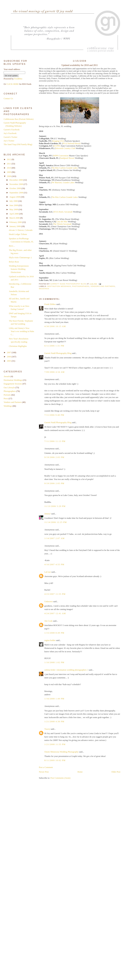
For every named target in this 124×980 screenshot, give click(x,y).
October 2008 (15, 188)
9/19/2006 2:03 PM (54, 457)
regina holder (50, 640)
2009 (9, 172)
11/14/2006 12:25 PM (56, 522)
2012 (9, 159)
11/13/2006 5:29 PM (55, 506)
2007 (9, 352)
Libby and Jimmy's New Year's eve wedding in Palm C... (21, 331)
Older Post (116, 772)
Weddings (44, 289)
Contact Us (8, 98)
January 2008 (15, 226)
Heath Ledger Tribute (18, 234)
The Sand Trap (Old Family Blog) (18, 144)
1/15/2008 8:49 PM (54, 633)
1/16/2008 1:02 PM (54, 662)
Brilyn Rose (14, 262)
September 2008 (16, 193)
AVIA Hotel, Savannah (63, 212)
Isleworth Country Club (65, 148)
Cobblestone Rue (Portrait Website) (19, 119)
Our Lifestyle (9, 388)
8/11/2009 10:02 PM (55, 760)
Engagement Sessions (13, 384)
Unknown (49, 601)
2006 (9, 357)
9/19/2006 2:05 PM (54, 483)
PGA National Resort (72, 143)
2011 (9, 164)
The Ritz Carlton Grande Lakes (65, 168)
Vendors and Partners (103, 286)
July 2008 (14, 201)
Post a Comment (46, 767)
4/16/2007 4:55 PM (54, 564)
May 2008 (14, 209)
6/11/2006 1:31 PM (54, 346)
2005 (9, 361)
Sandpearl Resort (67, 158)
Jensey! (48, 514)
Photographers (81, 286)
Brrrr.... (12, 246)
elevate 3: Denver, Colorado (21, 230)
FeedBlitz (18, 79)
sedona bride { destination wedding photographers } (66, 670)
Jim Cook (48, 621)
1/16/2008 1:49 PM (54, 699)
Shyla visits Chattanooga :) (20, 257)
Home (80, 772)
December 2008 (16, 180)
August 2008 (15, 197)
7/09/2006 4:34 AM (54, 372)
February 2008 (16, 222)
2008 (9, 176)
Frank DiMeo (50, 304)
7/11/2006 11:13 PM (55, 441)
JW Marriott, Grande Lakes (63, 183)
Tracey (47, 729)
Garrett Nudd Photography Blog (58, 353)
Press (6, 399)
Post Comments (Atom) (60, 778)
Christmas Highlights (18, 346)
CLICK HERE (13, 84)
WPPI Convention (61, 156)
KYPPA (57, 146)
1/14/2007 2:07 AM (54, 538)
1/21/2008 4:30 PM (54, 722)
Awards (7, 376)
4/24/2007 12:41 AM (55, 613)
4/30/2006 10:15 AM (55, 326)
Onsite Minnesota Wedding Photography (61, 752)
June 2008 (14, 205)
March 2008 (15, 218)
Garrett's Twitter (10, 137)
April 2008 (14, 214)
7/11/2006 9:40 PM (54, 415)
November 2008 (16, 184)
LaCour (48, 572)
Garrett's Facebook (12, 130)
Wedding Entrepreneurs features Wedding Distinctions (19, 269)
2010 (9, 168)
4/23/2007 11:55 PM (55, 594)
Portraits (7, 395)
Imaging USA (58, 141)
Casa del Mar (62, 222)
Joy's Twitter (9, 141)
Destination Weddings (59, 286)
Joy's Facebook (10, 133)
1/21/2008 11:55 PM (55, 744)
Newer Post (44, 772)
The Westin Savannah (62, 224)
